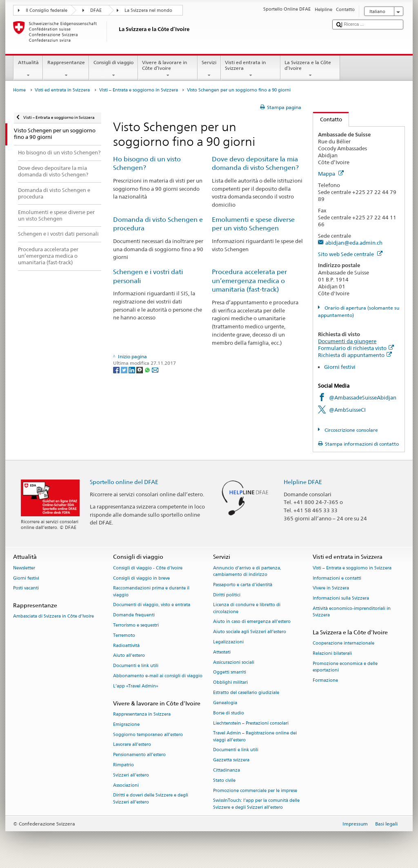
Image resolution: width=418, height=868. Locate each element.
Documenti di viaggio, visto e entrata (152, 605)
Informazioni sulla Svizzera (341, 599)
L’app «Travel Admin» (136, 686)
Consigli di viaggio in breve (141, 578)
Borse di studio (229, 713)
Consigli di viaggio (113, 69)
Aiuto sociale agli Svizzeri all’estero (250, 632)
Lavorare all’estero (132, 745)
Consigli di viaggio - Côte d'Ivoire (148, 568)
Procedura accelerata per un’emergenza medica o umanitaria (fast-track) (249, 281)
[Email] (155, 369)
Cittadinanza (227, 770)
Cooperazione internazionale (344, 644)
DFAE (96, 10)
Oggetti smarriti (230, 673)
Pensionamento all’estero (139, 755)
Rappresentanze (66, 69)
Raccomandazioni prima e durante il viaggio (151, 592)
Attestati (222, 652)
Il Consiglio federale (47, 10)
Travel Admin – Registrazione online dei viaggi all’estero (255, 737)
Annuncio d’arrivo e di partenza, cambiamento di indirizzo (247, 571)
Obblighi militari (230, 683)
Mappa (331, 174)
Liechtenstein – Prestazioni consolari (251, 723)
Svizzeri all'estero (131, 775)
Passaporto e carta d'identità (243, 585)
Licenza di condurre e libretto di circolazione (247, 608)
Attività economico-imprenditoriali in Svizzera (352, 612)
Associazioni (126, 785)
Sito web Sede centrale (350, 254)
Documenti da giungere (347, 341)
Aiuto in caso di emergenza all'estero (252, 622)
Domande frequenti (134, 615)
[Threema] (140, 369)
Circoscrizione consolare (351, 430)
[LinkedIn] (132, 369)
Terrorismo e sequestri (136, 625)
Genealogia (225, 703)
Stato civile (224, 780)
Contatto (328, 119)
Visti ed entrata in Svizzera (251, 69)
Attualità (28, 69)
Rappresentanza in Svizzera (142, 714)
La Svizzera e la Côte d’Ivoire (310, 69)
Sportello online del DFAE (124, 482)
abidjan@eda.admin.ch (354, 243)
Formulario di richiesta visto (356, 348)
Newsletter (24, 568)
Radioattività (126, 646)
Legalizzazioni (228, 642)
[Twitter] (125, 369)
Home (19, 90)
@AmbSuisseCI (347, 410)
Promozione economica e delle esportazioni (345, 667)
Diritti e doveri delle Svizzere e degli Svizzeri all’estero (151, 799)
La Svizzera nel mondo (148, 10)
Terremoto (124, 635)
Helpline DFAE (303, 482)
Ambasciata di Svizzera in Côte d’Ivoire (53, 617)
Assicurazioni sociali (234, 662)
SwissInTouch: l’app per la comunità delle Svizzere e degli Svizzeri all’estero (256, 804)
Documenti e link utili (136, 666)
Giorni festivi (340, 367)
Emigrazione (126, 724)
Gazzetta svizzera (231, 760)
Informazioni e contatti (337, 578)
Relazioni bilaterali (332, 653)
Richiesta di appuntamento (355, 355)
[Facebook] (117, 369)
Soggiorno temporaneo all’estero (148, 735)
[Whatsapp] (148, 369)
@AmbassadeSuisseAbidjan (363, 397)
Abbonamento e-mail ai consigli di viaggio (158, 676)
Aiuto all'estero (129, 656)
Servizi (209, 69)
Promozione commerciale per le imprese (255, 791)
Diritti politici (227, 595)
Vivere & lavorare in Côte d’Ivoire (168, 69)
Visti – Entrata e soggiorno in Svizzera (139, 90)
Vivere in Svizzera (331, 588)
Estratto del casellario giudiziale (246, 693)
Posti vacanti (26, 588)
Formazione (325, 680)
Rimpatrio (123, 765)
